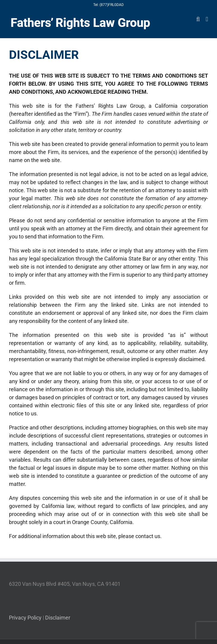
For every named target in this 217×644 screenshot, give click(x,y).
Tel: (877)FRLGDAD (109, 5)
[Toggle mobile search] (198, 19)
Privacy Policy (25, 618)
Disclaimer (58, 618)
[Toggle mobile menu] (207, 19)
